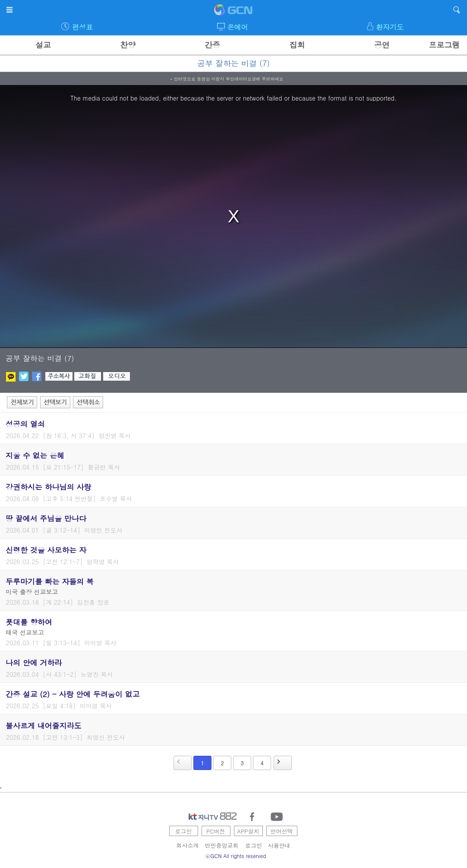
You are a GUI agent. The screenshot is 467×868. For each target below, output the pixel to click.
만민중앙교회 (222, 845)
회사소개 (188, 845)
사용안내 (279, 845)
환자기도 (390, 27)
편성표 (82, 27)
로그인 (184, 831)
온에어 (238, 27)
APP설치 (248, 831)
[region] (233, 216)
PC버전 (216, 831)
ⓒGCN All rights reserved (236, 856)
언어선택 (282, 831)
